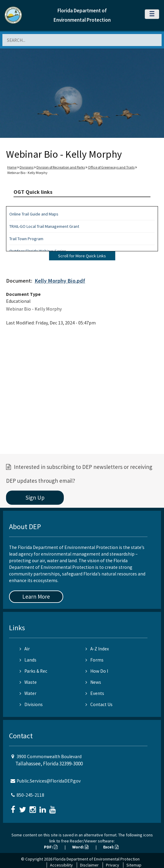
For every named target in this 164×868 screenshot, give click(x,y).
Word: (80, 847)
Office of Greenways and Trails (111, 167)
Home (12, 167)
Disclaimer (89, 865)
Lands (28, 660)
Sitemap (134, 865)
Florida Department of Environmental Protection (96, 859)
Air (25, 649)
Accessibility (61, 865)
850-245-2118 (30, 795)
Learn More (36, 597)
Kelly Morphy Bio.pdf (60, 281)
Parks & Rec (33, 671)
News (93, 682)
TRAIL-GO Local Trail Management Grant (44, 226)
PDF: (51, 847)
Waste (28, 682)
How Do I (97, 671)
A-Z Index (97, 649)
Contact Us (99, 704)
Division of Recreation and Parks (61, 167)
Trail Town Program (26, 239)
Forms (94, 660)
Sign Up (35, 498)
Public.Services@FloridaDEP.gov (49, 781)
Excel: (111, 847)
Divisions (26, 167)
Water (28, 693)
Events (95, 693)
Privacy (113, 865)
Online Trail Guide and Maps (34, 214)
